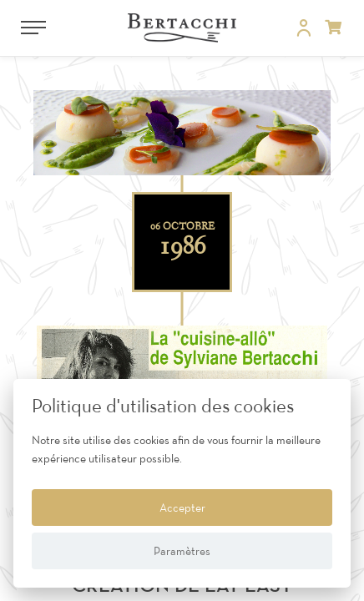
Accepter (182, 508)
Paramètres (182, 551)
